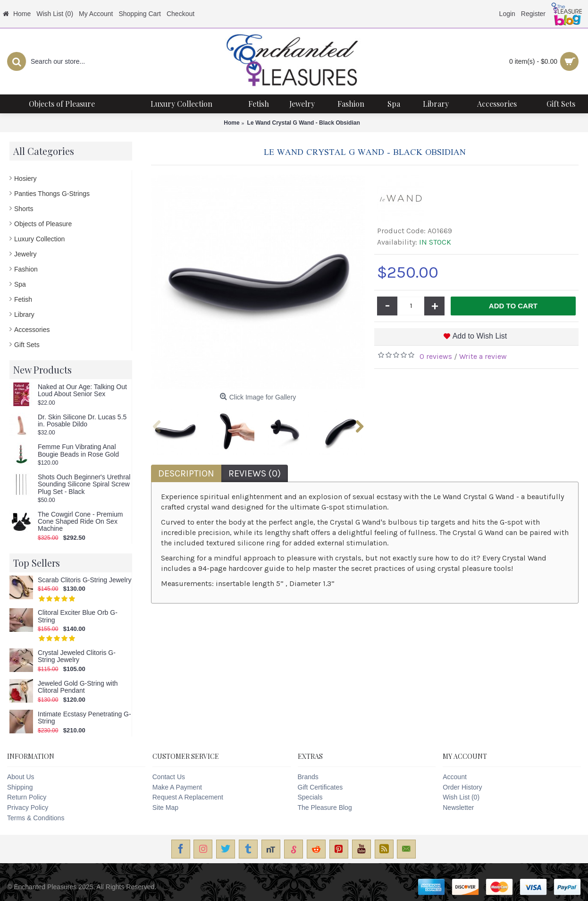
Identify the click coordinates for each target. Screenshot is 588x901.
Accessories (32, 330)
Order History (462, 787)
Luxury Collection (39, 239)
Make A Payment (177, 787)
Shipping (20, 787)
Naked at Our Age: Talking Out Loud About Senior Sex (82, 391)
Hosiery (25, 178)
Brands (308, 777)
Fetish (23, 299)
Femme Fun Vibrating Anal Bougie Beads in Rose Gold (78, 450)
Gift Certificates (320, 787)
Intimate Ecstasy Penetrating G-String (84, 718)
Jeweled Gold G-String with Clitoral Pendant (78, 687)
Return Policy (27, 797)
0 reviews (436, 356)
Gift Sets (27, 345)
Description (186, 473)
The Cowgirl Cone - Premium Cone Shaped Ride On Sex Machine (80, 522)
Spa (20, 284)
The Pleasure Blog (325, 807)
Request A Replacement (188, 797)
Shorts (24, 209)
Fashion (26, 269)
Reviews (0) (255, 473)
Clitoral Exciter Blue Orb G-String (78, 616)
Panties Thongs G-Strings (52, 194)
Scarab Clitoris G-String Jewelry (84, 580)
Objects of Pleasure (43, 224)
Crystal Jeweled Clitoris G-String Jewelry (77, 656)
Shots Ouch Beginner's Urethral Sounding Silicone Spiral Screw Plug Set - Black (84, 484)
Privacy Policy (28, 807)
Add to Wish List (480, 336)
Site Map (165, 807)
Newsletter (458, 807)
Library (24, 314)
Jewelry (25, 254)
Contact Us (169, 777)
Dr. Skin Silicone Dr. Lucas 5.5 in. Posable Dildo (82, 421)
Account (455, 777)
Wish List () (461, 797)
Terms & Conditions (36, 818)
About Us (21, 777)
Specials (310, 797)
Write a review (483, 356)
